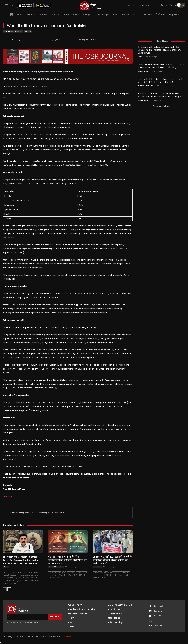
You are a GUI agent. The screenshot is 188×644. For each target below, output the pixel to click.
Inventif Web (68, 637)
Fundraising (42, 513)
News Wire (19, 31)
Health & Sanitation (56, 567)
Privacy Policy (33, 622)
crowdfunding (18, 513)
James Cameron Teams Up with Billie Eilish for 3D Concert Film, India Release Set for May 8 (160, 94)
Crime (6, 567)
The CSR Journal (28, 40)
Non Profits (59, 513)
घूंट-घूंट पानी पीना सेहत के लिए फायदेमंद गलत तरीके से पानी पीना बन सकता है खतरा (68, 560)
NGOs (51, 513)
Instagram (159, 611)
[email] (27, 617)
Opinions (28, 31)
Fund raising (30, 513)
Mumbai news (143, 71)
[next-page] (9, 589)
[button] (14, 5)
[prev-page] (5, 589)
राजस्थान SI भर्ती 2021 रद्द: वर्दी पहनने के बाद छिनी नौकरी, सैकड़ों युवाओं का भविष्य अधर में (112, 560)
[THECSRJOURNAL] (91, 6)
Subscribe (8, 496)
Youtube (158, 626)
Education (97, 567)
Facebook (159, 606)
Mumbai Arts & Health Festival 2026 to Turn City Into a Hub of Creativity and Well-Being (161, 66)
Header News (8, 31)
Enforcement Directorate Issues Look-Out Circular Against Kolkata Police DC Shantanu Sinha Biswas (22, 560)
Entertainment (144, 99)
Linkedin (158, 616)
